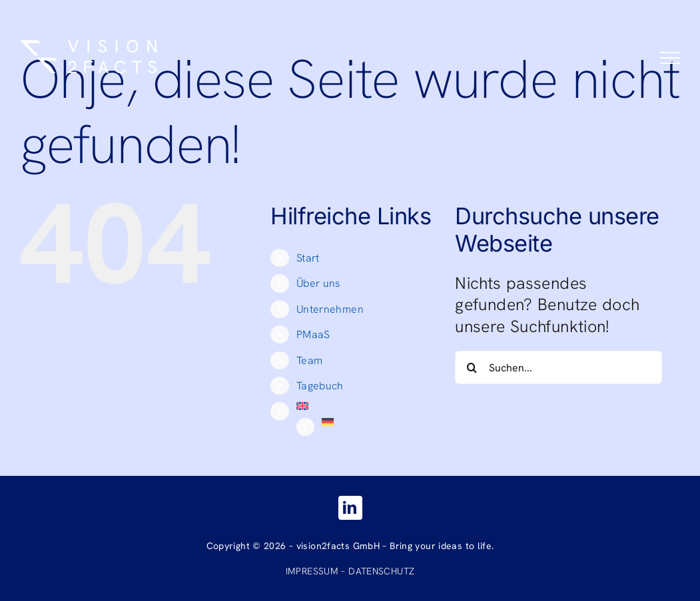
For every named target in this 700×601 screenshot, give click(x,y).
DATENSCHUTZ (381, 571)
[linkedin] (350, 508)
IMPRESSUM (312, 571)
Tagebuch (320, 386)
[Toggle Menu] (670, 58)
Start (308, 258)
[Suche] (472, 367)
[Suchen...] (558, 367)
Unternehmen (330, 309)
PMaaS (313, 334)
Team (310, 360)
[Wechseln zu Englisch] (366, 406)
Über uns (318, 283)
